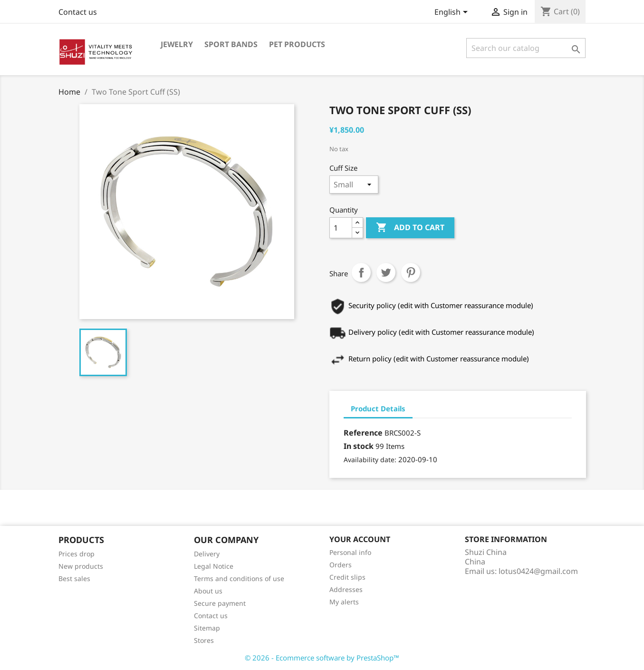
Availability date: (370, 460)
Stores (204, 640)
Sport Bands (231, 44)
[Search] (526, 48)
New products (81, 566)
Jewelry (177, 44)
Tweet (386, 272)
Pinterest (411, 272)
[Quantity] (341, 228)
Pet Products (297, 44)
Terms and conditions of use (239, 578)
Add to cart (410, 228)
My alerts (344, 602)
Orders (341, 565)
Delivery (207, 554)
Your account (360, 539)
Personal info (350, 552)
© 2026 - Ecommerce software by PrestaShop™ (322, 658)
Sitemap (207, 628)
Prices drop (77, 554)
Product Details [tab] (378, 408)
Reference (363, 433)
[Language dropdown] (453, 13)
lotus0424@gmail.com (538, 571)
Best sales (74, 578)
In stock (359, 446)
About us (208, 591)
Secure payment (220, 603)
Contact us (78, 12)
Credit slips (347, 577)
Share (361, 272)
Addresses (346, 589)
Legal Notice (214, 566)
